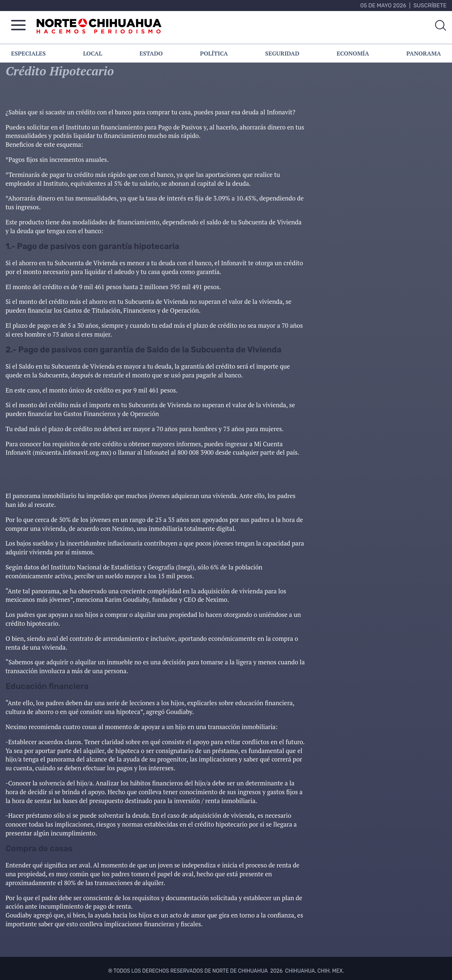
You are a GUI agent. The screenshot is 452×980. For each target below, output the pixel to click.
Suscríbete (430, 6)
